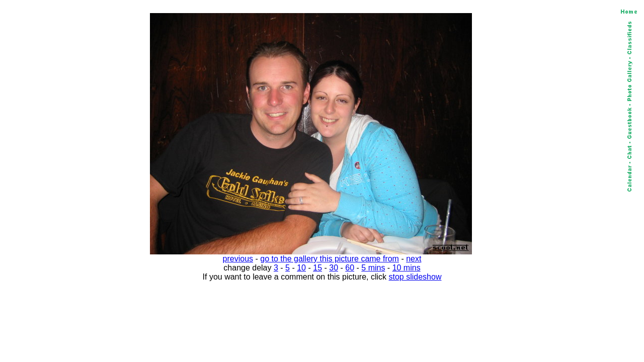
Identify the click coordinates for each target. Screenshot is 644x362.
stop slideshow (415, 277)
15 (317, 268)
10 (301, 268)
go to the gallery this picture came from (330, 259)
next (414, 259)
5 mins (373, 268)
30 (334, 268)
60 (350, 268)
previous (238, 259)
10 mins (407, 268)
